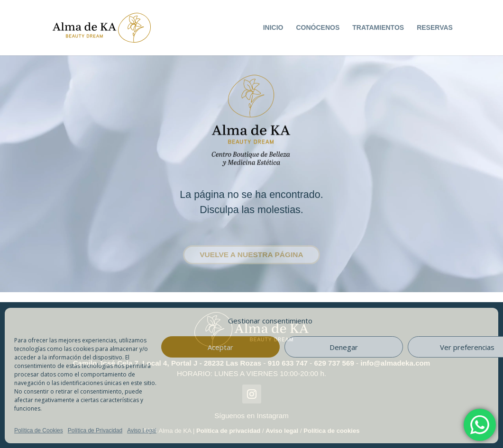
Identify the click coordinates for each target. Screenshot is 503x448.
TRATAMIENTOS (378, 27)
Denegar (344, 347)
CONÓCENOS (318, 27)
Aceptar (220, 347)
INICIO (273, 27)
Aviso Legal (142, 430)
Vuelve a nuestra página (251, 255)
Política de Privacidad (95, 430)
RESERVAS (435, 27)
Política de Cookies (39, 430)
